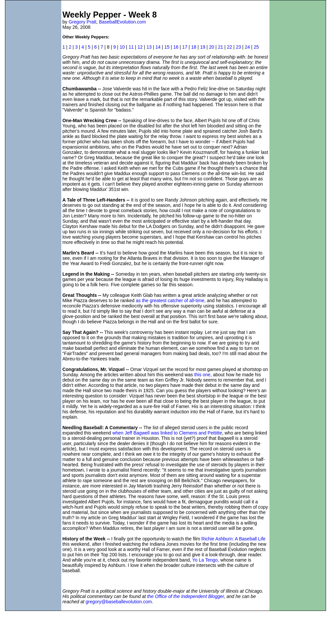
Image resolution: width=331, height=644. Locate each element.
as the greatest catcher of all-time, (171, 300)
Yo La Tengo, (206, 560)
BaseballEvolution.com (122, 22)
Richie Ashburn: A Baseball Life (233, 539)
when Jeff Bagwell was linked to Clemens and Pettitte (167, 433)
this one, (203, 375)
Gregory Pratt (82, 22)
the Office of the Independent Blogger (185, 596)
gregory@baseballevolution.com (119, 602)
